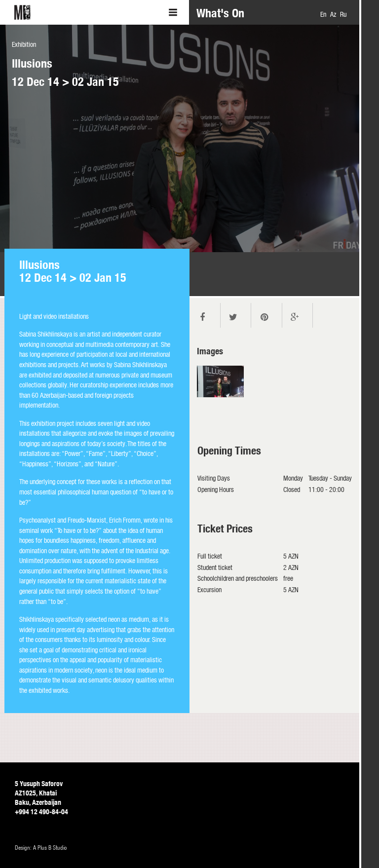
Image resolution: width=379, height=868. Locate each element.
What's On (220, 13)
